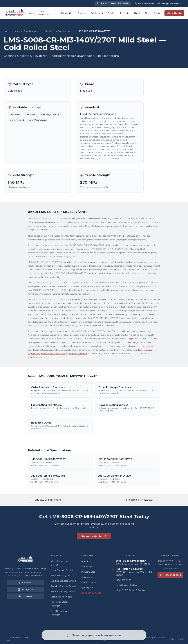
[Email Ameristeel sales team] (171, 3)
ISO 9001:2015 (170, 575)
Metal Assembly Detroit (63, 591)
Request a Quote (41, 424)
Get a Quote (174, 13)
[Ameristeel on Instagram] (25, 590)
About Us (86, 561)
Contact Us (87, 577)
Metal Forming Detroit (63, 575)
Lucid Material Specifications (57, 31)
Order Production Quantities (48, 388)
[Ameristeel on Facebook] (25, 583)
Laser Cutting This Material (47, 406)
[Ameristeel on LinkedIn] (25, 596)
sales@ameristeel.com (128, 585)
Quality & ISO (88, 588)
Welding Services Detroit (63, 581)
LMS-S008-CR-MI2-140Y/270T (48, 476)
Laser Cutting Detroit (62, 570)
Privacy (172, 639)
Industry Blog (88, 572)
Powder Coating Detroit (63, 586)
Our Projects (88, 566)
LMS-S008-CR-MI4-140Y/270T (115, 476)
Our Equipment (90, 582)
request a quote (78, 354)
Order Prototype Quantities (115, 388)
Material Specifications (26, 31)
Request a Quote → (93, 593)
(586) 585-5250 (124, 580)
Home (7, 31)
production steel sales (53, 354)
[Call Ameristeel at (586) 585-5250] (144, 3)
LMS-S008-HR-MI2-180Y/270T (48, 459)
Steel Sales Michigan (61, 597)
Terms (180, 639)
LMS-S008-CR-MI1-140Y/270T (115, 459)
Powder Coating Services (113, 406)
